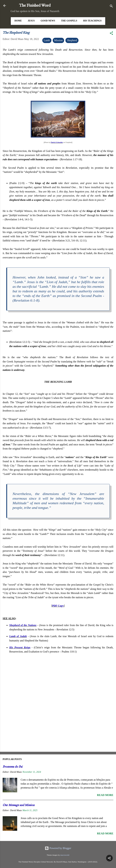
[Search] (111, 7)
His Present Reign (20, 647)
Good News (48, 21)
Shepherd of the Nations (23, 625)
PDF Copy (58, 606)
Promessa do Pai (13, 767)
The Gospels (69, 21)
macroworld (65, 855)
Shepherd (72, 40)
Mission (58, 40)
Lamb (47, 40)
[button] (111, 34)
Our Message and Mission (19, 805)
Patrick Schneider (57, 142)
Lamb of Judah (18, 636)
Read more (105, 795)
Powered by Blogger (58, 848)
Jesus (31, 21)
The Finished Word (35, 6)
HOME (18, 21)
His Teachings (92, 21)
